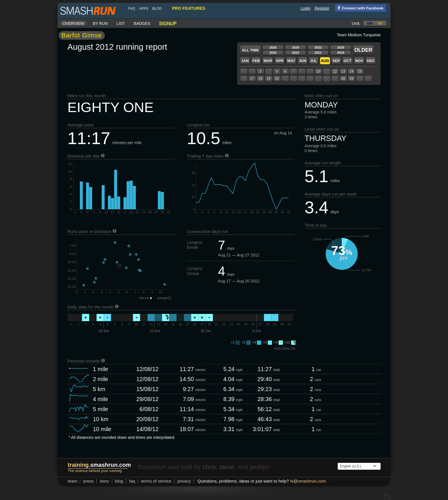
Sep (336, 61)
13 (343, 71)
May (291, 61)
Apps (144, 9)
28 (343, 79)
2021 (318, 53)
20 (277, 79)
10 (318, 71)
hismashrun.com (308, 481)
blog (157, 9)
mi (380, 23)
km (370, 23)
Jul (314, 61)
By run (100, 23)
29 (351, 79)
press (88, 481)
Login (305, 8)
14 (351, 71)
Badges (142, 23)
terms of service (156, 481)
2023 (295, 53)
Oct (347, 61)
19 (268, 79)
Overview (73, 23)
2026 (273, 47)
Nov (359, 61)
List (121, 23)
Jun (303, 61)
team (72, 481)
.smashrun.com (99, 465)
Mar (268, 61)
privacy (184, 481)
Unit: (356, 23)
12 (335, 71)
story (104, 481)
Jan (245, 61)
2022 (318, 47)
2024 (295, 47)
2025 (273, 53)
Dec (371, 61)
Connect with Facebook (359, 8)
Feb (256, 61)
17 (252, 79)
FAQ (132, 9)
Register (322, 8)
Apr (280, 61)
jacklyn (260, 467)
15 (360, 71)
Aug (325, 61)
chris (209, 467)
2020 (341, 47)
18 (260, 79)
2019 (341, 53)
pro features (189, 8)
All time (251, 50)
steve (227, 467)
